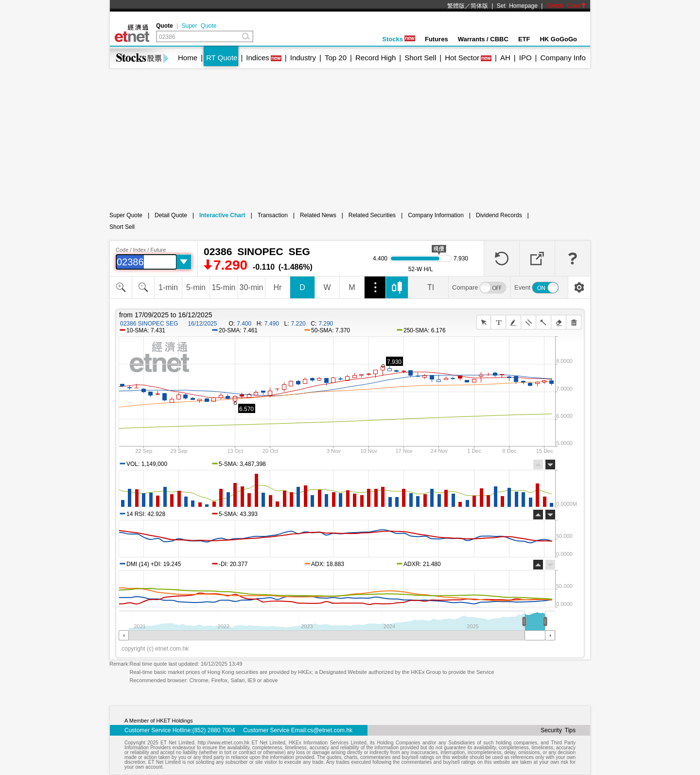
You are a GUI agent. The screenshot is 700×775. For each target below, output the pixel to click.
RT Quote (222, 58)
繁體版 (456, 6)
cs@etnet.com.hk (330, 730)
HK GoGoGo (558, 39)
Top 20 (336, 58)
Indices (258, 58)
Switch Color (566, 6)
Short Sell (420, 58)
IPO (525, 58)
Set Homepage (517, 6)
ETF (524, 39)
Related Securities (372, 215)
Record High (376, 58)
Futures (437, 39)
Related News (318, 215)
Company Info (563, 58)
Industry (303, 58)
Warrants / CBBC (483, 39)
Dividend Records (499, 215)
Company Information (436, 215)
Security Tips (558, 730)
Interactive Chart (222, 215)
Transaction (273, 215)
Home (188, 58)
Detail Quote (171, 215)
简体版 (479, 6)
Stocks (399, 39)
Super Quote (199, 26)
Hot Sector (462, 58)
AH (505, 58)
